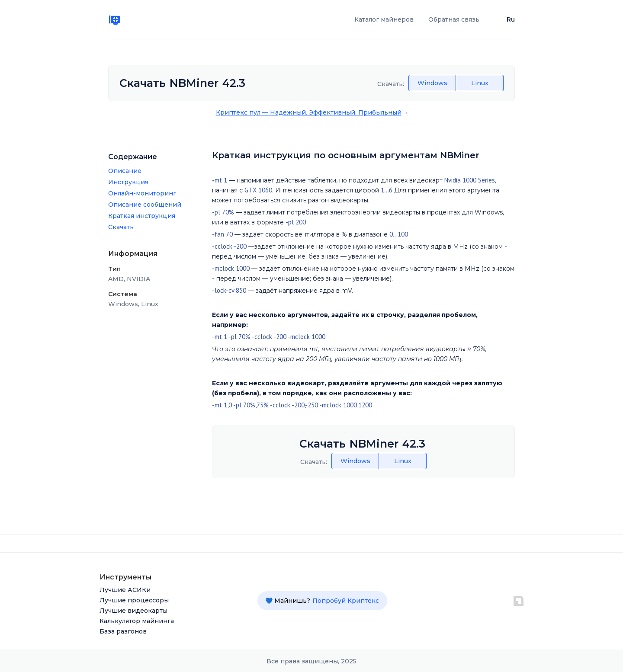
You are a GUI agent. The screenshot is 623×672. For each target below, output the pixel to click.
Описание (125, 171)
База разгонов (123, 631)
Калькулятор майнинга (137, 621)
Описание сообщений (145, 205)
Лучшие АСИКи (125, 590)
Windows (432, 83)
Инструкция (128, 182)
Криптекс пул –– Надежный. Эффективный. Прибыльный (309, 112)
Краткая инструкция (142, 216)
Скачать (121, 227)
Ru (511, 19)
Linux (480, 83)
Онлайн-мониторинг (142, 193)
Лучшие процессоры (134, 600)
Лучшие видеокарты (133, 611)
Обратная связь (454, 19)
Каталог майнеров (384, 19)
